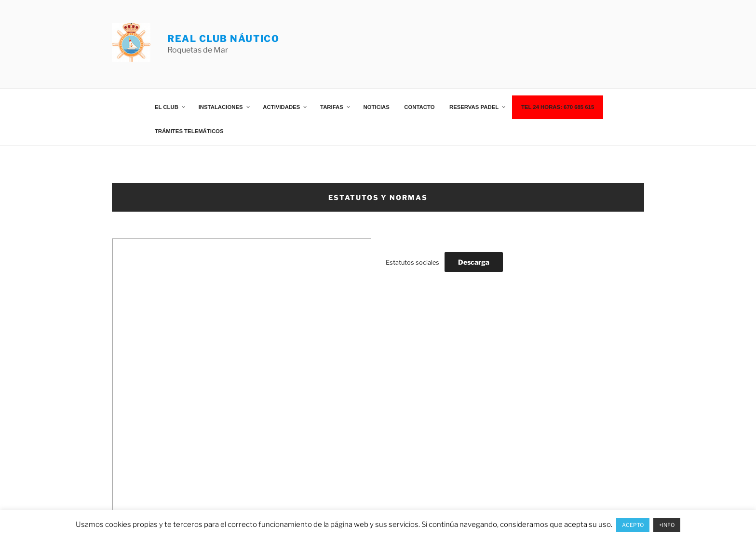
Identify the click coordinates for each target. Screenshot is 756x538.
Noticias (377, 107)
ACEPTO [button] (633, 525)
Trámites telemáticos (189, 131)
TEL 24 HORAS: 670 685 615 (558, 107)
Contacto (419, 107)
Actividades (285, 107)
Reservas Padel (478, 107)
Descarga (474, 262)
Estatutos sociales (412, 262)
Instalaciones (225, 107)
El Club (170, 107)
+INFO (667, 525)
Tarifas (336, 107)
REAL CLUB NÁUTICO (223, 39)
